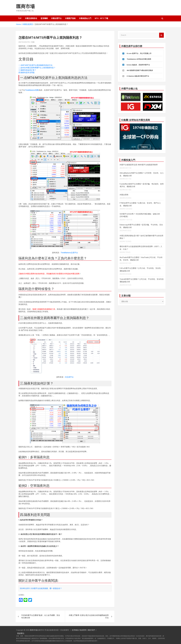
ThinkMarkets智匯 (32, 90)
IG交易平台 (69, 377)
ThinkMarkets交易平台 (69, 253)
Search (161, 35)
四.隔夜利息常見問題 (27, 73)
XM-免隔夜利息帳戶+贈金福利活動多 (140, 70)
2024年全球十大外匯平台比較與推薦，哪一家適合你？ (41, 588)
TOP (20, 18)
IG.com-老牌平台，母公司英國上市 (139, 53)
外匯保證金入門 (85, 18)
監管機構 (44, 18)
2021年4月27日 (24, 42)
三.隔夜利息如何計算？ (27, 70)
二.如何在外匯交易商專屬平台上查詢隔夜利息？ (37, 68)
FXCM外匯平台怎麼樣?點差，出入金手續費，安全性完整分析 (41, 617)
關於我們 (91, 630)
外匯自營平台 (56, 18)
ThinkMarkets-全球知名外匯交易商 (139, 59)
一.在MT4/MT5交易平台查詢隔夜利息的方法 (35, 65)
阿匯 (33, 42)
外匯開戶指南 (70, 18)
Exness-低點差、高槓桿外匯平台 (138, 65)
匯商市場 (25, 6)
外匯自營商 (124, 195)
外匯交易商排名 (31, 18)
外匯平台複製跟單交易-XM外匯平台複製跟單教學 (139, 165)
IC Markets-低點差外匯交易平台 (138, 76)
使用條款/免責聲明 (79, 630)
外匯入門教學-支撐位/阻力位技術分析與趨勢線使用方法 (89, 617)
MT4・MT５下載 (101, 18)
